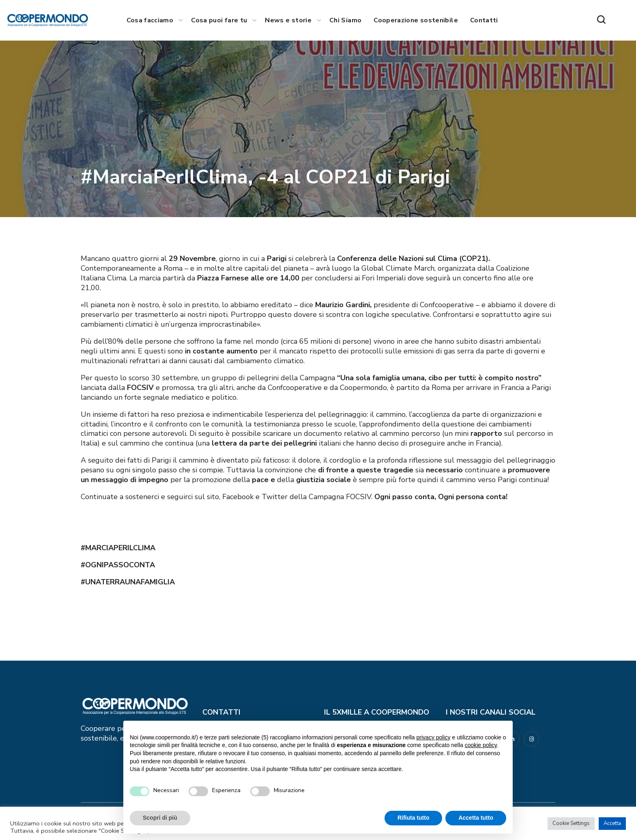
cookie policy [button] (481, 745)
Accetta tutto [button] (476, 818)
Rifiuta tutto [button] (414, 818)
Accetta (612, 823)
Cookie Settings (571, 823)
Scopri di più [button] (160, 818)
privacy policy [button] (434, 737)
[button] (601, 20)
